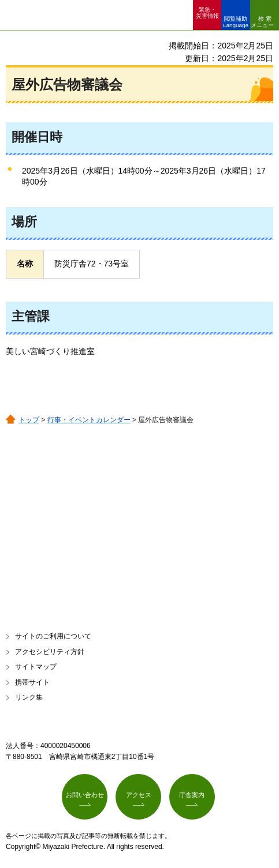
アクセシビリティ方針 (50, 652)
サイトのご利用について (53, 636)
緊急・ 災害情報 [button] (207, 13)
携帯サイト (32, 682)
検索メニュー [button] (262, 22)
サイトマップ (36, 667)
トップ (29, 420)
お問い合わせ (85, 795)
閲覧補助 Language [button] (236, 22)
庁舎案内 (192, 795)
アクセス (139, 795)
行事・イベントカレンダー (89, 420)
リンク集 (29, 697)
